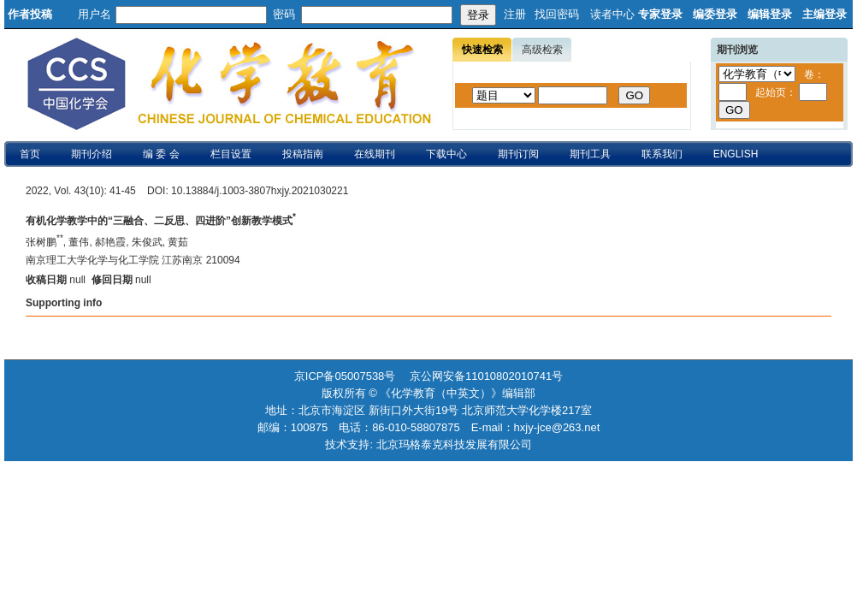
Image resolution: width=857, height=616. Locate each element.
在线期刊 (375, 154)
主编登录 (824, 14)
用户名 (95, 14)
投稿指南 (303, 154)
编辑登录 (770, 14)
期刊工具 (590, 154)
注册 (515, 14)
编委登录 (715, 14)
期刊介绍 (92, 154)
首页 (30, 154)
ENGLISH (736, 154)
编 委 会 (161, 154)
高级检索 (542, 50)
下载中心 (446, 154)
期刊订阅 (518, 154)
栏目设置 (231, 154)
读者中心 (612, 14)
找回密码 (557, 14)
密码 (284, 14)
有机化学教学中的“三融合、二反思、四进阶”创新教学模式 (161, 221)
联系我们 (662, 154)
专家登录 (660, 14)
